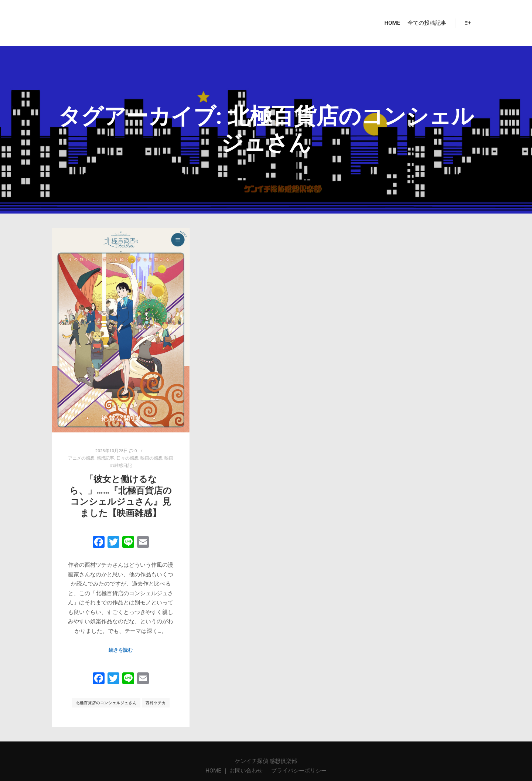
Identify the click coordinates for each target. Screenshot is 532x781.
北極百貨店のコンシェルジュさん (106, 703)
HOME (214, 771)
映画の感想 (151, 458)
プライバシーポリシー (299, 771)
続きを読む (121, 650)
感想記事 (105, 458)
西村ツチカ (156, 703)
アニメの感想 (81, 458)
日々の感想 (127, 458)
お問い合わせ (246, 771)
